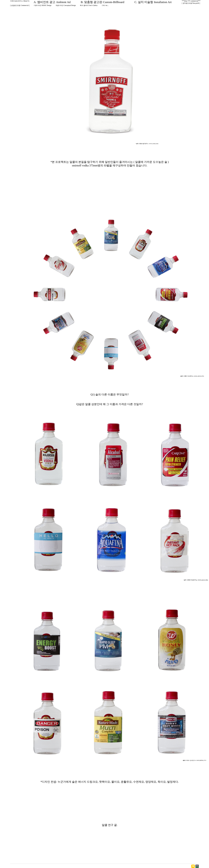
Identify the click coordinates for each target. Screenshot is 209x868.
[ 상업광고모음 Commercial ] (20, 5)
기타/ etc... (105, 5)
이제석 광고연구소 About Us (20, 1)
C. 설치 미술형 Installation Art (153, 2)
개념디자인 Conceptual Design (66, 5)
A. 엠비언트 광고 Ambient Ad (52, 2)
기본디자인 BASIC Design (43, 5)
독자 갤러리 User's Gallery (89, 5)
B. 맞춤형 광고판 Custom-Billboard (103, 2)
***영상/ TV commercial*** (191, 1)
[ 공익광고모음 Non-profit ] (191, 3)
